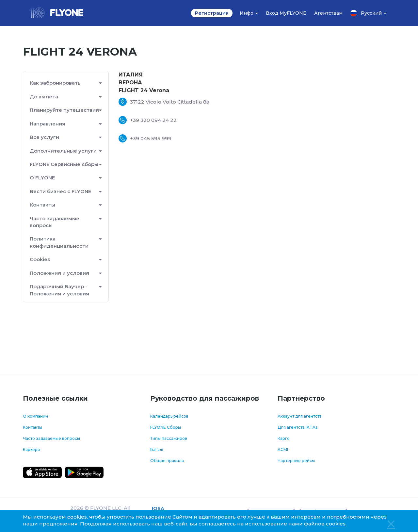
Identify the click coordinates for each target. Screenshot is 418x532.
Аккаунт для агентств (300, 416)
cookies (77, 517)
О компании (35, 416)
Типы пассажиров (169, 438)
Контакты (42, 205)
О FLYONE (42, 178)
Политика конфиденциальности (59, 242)
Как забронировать (55, 83)
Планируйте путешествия (64, 110)
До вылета (44, 97)
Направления (48, 124)
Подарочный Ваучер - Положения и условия (59, 290)
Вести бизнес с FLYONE (60, 191)
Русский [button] (368, 13)
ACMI (283, 449)
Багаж (157, 449)
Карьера (31, 449)
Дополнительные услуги (63, 151)
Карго (284, 438)
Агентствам (328, 13)
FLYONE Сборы (166, 427)
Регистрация (212, 13)
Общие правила (167, 461)
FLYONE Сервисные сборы (64, 164)
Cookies (40, 259)
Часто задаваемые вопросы (55, 222)
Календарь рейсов (169, 416)
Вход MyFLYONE (286, 13)
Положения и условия (59, 273)
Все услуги (44, 137)
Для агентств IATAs (297, 427)
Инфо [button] (249, 13)
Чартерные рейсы (296, 461)
